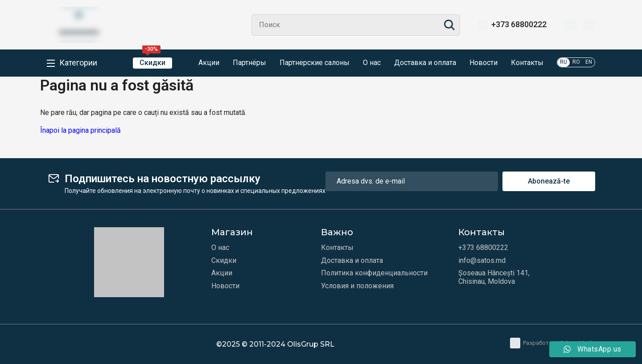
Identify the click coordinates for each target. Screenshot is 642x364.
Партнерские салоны (315, 63)
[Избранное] (570, 25)
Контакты (527, 63)
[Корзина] (589, 25)
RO (576, 62)
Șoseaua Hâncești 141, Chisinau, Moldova (494, 277)
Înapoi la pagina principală (80, 130)
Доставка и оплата (425, 63)
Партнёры (249, 63)
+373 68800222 (519, 25)
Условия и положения (357, 286)
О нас (372, 63)
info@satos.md (482, 261)
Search (449, 25)
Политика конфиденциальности (374, 273)
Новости (484, 63)
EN (589, 62)
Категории (78, 63)
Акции (202, 63)
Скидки (152, 62)
